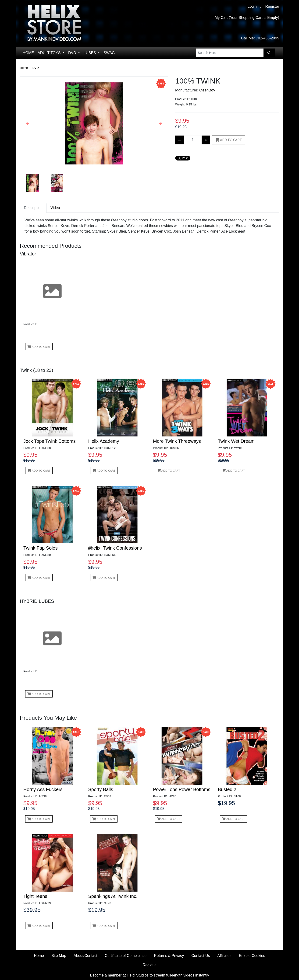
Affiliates (224, 956)
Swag (109, 53)
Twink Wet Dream (236, 441)
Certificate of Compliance (126, 956)
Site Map (59, 956)
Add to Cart (229, 140)
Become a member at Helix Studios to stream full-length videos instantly (149, 975)
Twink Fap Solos (41, 548)
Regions (150, 965)
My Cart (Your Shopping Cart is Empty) (247, 18)
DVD (73, 53)
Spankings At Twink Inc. (113, 896)
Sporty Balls (101, 789)
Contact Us (201, 956)
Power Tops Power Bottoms (182, 789)
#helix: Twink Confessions (115, 548)
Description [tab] (33, 208)
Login (252, 6)
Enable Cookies (252, 956)
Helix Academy (104, 441)
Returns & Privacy (169, 956)
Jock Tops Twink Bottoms (50, 441)
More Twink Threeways (177, 441)
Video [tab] (55, 208)
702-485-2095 (267, 38)
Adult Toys (50, 53)
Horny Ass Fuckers (43, 789)
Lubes (90, 53)
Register (272, 6)
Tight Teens (35, 896)
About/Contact (85, 956)
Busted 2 (227, 789)
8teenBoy (207, 90)
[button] (27, 123)
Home (28, 53)
